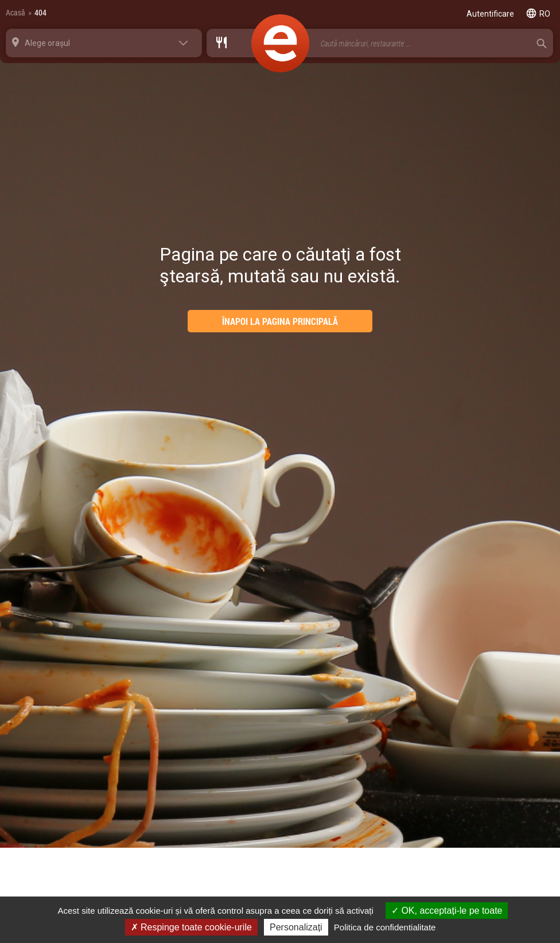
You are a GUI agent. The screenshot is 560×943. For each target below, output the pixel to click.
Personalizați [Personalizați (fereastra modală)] (296, 927)
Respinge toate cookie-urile (191, 927)
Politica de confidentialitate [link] (385, 927)
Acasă (15, 12)
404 (40, 12)
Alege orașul (47, 43)
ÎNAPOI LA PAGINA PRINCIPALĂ (280, 321)
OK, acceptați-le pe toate (447, 911)
